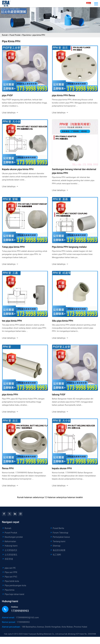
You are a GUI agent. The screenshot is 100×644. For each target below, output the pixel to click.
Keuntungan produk (12, 537)
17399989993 (20, 611)
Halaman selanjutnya (57, 497)
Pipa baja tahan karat (13, 594)
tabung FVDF (59, 394)
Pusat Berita (57, 528)
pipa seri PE (9, 568)
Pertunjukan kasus (60, 537)
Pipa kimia (26, 35)
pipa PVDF (7, 95)
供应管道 (7, 559)
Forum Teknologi (59, 533)
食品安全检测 (58, 550)
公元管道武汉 (10, 550)
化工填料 (56, 555)
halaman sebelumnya (34, 497)
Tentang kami (58, 541)
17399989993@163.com (27, 618)
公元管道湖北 (10, 555)
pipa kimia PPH (39, 35)
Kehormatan (9, 541)
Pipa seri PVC (10, 577)
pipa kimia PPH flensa (63, 95)
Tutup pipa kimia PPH (13, 247)
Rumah (5, 35)
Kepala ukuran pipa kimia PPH (18, 169)
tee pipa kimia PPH (12, 321)
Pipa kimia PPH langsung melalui (69, 247)
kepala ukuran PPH (62, 468)
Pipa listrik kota (10, 581)
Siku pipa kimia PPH (63, 321)
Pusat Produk (15, 35)
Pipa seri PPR (10, 572)
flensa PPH (8, 468)
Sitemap (55, 546)
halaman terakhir (75, 497)
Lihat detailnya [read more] (10, 113)
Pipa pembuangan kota (14, 585)
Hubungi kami (10, 546)
